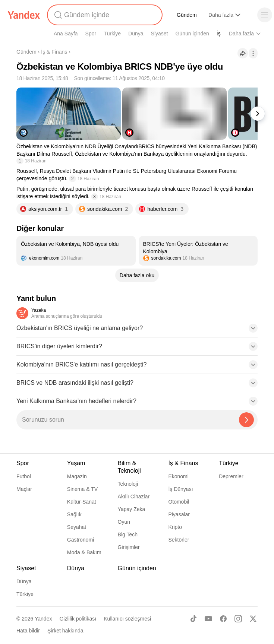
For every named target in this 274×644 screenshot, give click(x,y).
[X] (253, 619)
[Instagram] (238, 619)
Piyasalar (179, 514)
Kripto (175, 527)
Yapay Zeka (132, 509)
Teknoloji (128, 484)
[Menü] (265, 15)
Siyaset (160, 34)
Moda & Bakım (84, 552)
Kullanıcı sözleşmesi (127, 619)
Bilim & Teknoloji (129, 467)
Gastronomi (81, 540)
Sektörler (179, 540)
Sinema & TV (82, 489)
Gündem (187, 15)
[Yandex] (24, 15)
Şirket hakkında (65, 631)
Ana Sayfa (66, 34)
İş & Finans (54, 52)
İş (219, 34)
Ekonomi (178, 476)
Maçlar (24, 489)
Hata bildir (28, 631)
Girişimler (129, 547)
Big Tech (128, 534)
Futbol (24, 476)
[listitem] (76, 251)
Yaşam (76, 463)
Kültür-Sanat (82, 502)
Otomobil (179, 502)
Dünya (136, 34)
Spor (91, 34)
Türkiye (112, 34)
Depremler (231, 476)
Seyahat (77, 527)
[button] (137, 330)
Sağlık (74, 514)
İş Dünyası (180, 489)
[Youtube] (208, 619)
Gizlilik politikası (78, 619)
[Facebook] (223, 619)
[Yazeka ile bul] (246, 420)
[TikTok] (193, 619)
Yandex (43, 619)
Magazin (77, 476)
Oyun (124, 522)
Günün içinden (192, 34)
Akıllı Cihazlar (134, 497)
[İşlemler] (253, 53)
